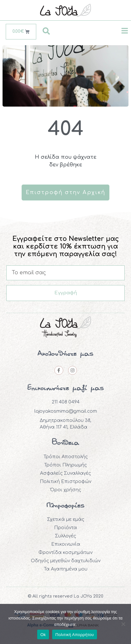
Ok (43, 635)
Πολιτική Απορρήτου (75, 635)
